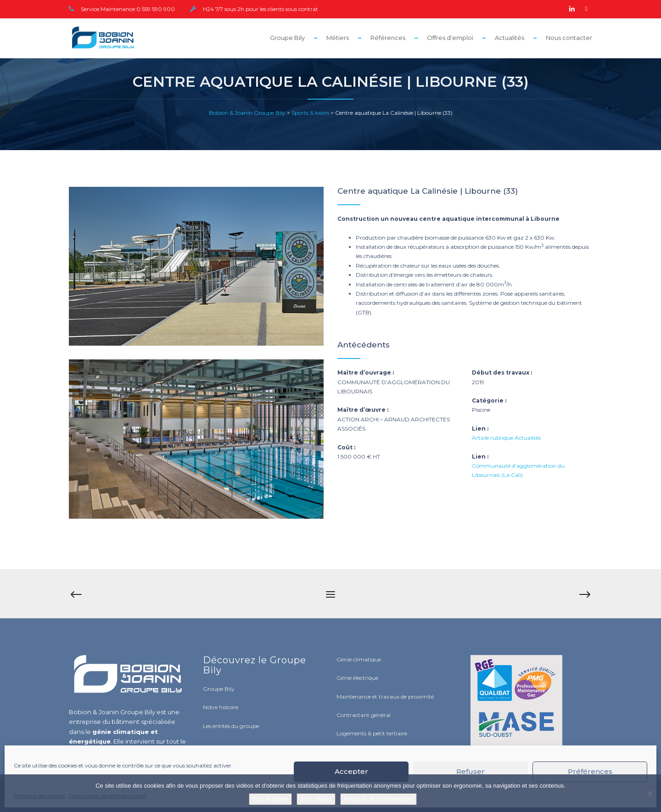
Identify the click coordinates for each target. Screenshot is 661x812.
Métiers (338, 38)
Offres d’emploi (450, 38)
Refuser (471, 771)
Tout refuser (316, 799)
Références (388, 38)
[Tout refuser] (650, 793)
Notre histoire (221, 707)
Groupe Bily (287, 38)
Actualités (510, 38)
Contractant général (364, 715)
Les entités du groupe (231, 726)
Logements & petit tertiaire (372, 733)
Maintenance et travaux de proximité (385, 697)
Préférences (590, 771)
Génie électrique (357, 678)
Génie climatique (359, 659)
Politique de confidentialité (378, 799)
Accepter (351, 771)
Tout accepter (270, 799)
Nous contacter (569, 38)
